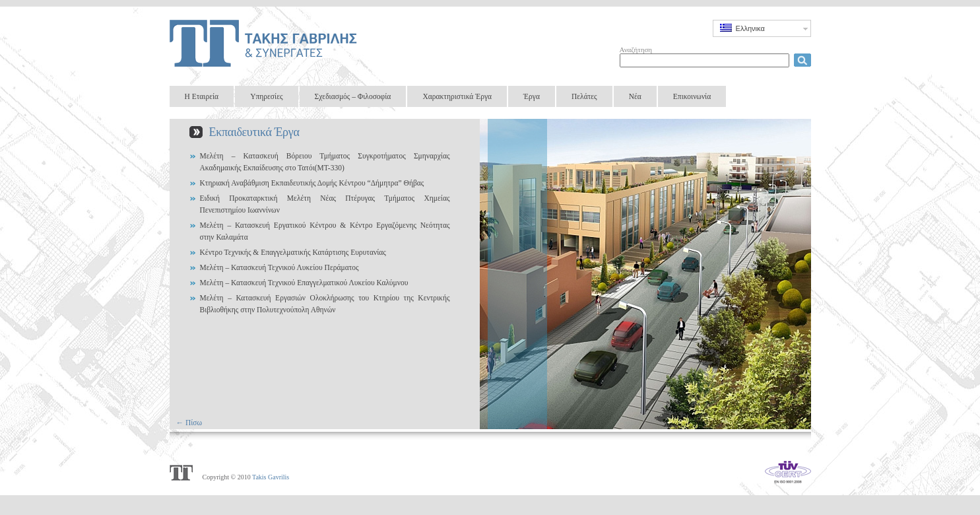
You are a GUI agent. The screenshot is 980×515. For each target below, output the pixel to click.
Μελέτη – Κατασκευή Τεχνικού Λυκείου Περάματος (279, 267)
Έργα (532, 96)
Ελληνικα (742, 28)
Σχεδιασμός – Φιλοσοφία (353, 96)
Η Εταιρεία (202, 96)
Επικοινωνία (692, 96)
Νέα (635, 96)
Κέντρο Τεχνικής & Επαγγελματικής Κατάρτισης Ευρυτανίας (293, 252)
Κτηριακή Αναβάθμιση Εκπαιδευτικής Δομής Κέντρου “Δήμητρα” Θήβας (312, 183)
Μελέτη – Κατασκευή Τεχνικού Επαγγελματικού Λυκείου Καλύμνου (304, 283)
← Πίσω (189, 423)
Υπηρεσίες (266, 96)
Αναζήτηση (636, 50)
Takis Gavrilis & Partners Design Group (266, 43)
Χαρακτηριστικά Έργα (457, 96)
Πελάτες (584, 96)
